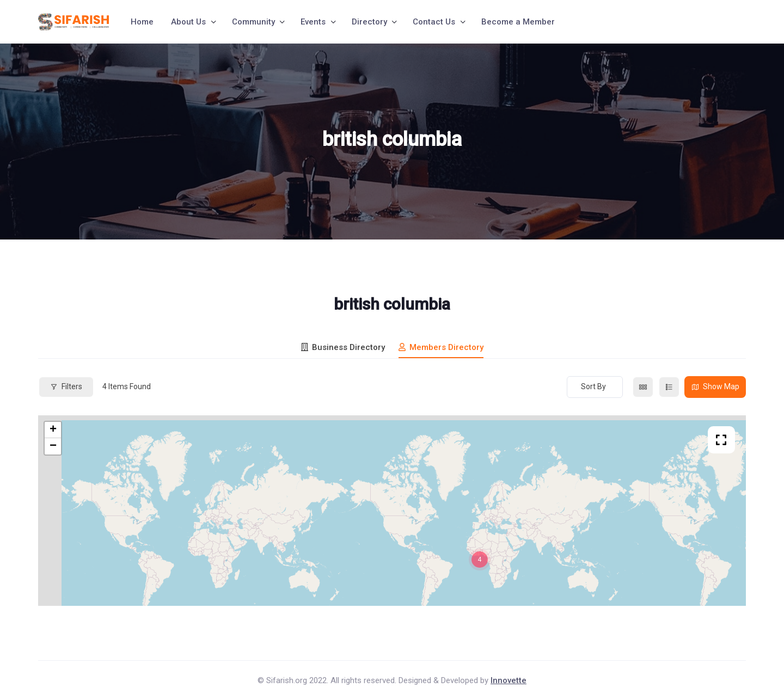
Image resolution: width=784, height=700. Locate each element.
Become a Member (518, 22)
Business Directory (343, 347)
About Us (188, 22)
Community (253, 22)
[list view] (669, 387)
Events (313, 22)
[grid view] (643, 387)
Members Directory (441, 347)
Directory (369, 22)
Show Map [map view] (715, 387)
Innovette (509, 680)
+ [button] (53, 430)
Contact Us (434, 22)
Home (142, 22)
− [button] (53, 446)
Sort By (593, 386)
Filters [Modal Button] (66, 386)
